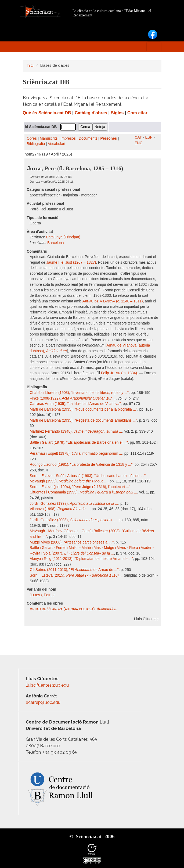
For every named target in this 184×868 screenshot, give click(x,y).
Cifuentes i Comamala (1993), (84, 492)
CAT (138, 137)
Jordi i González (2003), (73, 520)
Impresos (68, 138)
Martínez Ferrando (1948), (76, 431)
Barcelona (56, 243)
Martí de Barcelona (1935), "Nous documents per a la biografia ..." (84, 409)
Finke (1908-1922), (73, 398)
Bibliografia (36, 144)
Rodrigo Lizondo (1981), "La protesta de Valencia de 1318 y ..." (81, 465)
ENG (139, 143)
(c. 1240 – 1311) (112, 301)
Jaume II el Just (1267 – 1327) (71, 262)
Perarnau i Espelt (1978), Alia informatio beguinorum (76, 454)
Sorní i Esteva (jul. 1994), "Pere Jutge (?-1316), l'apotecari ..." (80, 487)
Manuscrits (49, 138)
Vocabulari (56, 144)
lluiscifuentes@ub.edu (48, 685)
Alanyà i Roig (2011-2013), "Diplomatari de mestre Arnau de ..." (81, 559)
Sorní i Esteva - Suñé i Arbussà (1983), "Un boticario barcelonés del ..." (88, 476)
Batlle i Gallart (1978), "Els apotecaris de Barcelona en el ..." (79, 442)
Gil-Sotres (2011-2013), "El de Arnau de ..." (74, 570)
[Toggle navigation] (154, 47)
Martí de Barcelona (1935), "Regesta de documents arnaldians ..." (84, 420)
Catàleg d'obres (91, 113)
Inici (30, 65)
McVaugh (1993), (69, 481)
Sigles (117, 113)
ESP (149, 137)
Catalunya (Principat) (63, 237)
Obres (32, 138)
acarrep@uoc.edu (43, 702)
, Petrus (42, 595)
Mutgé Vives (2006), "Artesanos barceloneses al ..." (72, 542)
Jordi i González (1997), (74, 504)
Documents (88, 138)
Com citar (137, 113)
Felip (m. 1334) (119, 373)
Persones (109, 138)
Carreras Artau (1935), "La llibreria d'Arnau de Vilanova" (75, 404)
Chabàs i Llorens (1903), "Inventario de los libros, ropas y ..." (79, 393)
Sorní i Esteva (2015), (76, 575)
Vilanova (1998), (60, 509)
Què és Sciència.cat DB (47, 113)
